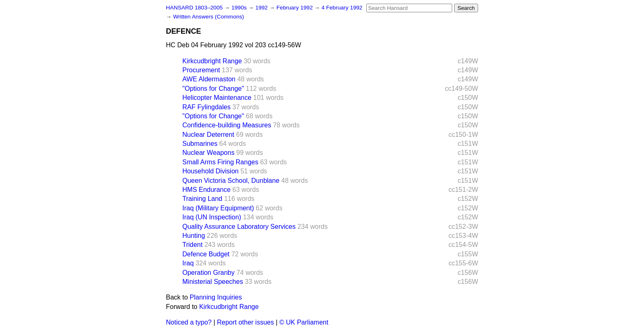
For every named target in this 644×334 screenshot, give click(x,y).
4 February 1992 (342, 8)
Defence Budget (206, 254)
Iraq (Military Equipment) (218, 208)
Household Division (210, 171)
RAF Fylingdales (206, 107)
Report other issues (245, 322)
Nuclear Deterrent (208, 135)
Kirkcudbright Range (212, 61)
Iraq (188, 263)
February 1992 (295, 8)
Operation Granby (208, 273)
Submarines (200, 144)
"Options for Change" (213, 89)
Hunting (194, 236)
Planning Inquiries (216, 297)
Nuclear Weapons (208, 153)
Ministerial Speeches (213, 282)
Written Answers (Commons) (208, 17)
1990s (240, 8)
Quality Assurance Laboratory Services (239, 227)
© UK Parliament (304, 322)
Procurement (201, 70)
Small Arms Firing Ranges (220, 162)
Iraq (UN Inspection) (212, 217)
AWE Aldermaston (209, 79)
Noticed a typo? (189, 322)
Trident (192, 245)
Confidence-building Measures (227, 125)
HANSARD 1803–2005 (194, 8)
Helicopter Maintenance (217, 98)
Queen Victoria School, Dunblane (231, 181)
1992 (262, 8)
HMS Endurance (206, 190)
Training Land (202, 199)
